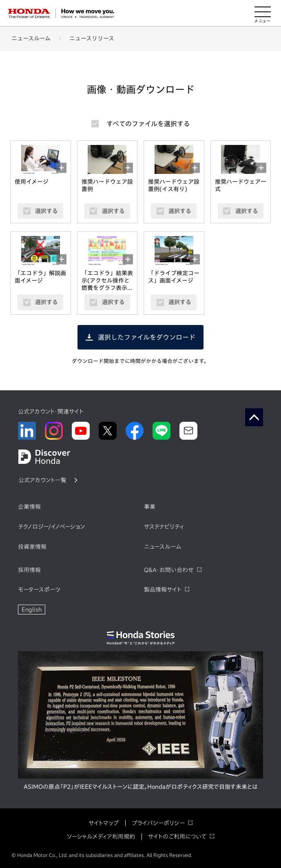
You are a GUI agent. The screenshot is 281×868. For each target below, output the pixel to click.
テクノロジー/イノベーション (51, 527)
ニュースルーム (31, 38)
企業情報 (29, 507)
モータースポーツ (39, 590)
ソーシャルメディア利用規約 (101, 837)
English (32, 610)
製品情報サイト (163, 590)
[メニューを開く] (263, 13)
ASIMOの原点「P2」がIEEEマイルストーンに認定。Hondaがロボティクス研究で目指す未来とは (141, 787)
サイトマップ (104, 823)
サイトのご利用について (177, 837)
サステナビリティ (164, 527)
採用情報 (29, 570)
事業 (150, 507)
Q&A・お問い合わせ (169, 570)
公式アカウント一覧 (42, 480)
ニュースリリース (92, 38)
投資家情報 (32, 547)
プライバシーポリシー (158, 823)
